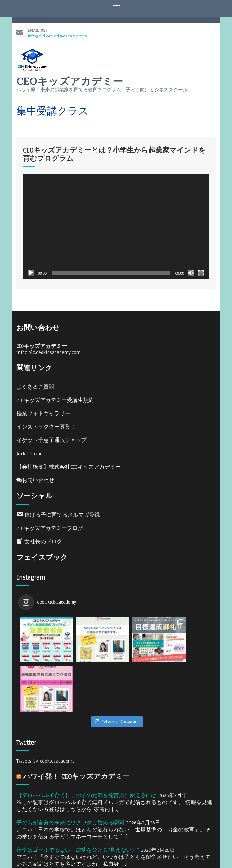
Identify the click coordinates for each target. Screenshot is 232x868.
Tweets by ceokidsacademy (45, 709)
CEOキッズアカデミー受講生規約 (55, 397)
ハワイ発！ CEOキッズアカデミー (76, 724)
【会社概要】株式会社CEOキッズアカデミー (69, 464)
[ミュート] (191, 270)
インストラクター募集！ (46, 424)
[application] (116, 224)
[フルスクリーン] (201, 270)
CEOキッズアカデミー (70, 78)
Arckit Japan (29, 451)
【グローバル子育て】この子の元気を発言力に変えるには (87, 743)
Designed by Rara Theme (136, 845)
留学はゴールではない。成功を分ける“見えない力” (78, 798)
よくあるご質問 (35, 384)
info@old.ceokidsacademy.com (57, 28)
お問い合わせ (35, 477)
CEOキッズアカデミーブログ (50, 525)
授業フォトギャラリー (43, 410)
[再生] (31, 270)
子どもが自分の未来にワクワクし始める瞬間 (70, 770)
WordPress (203, 845)
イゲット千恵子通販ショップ (52, 437)
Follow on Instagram (117, 669)
